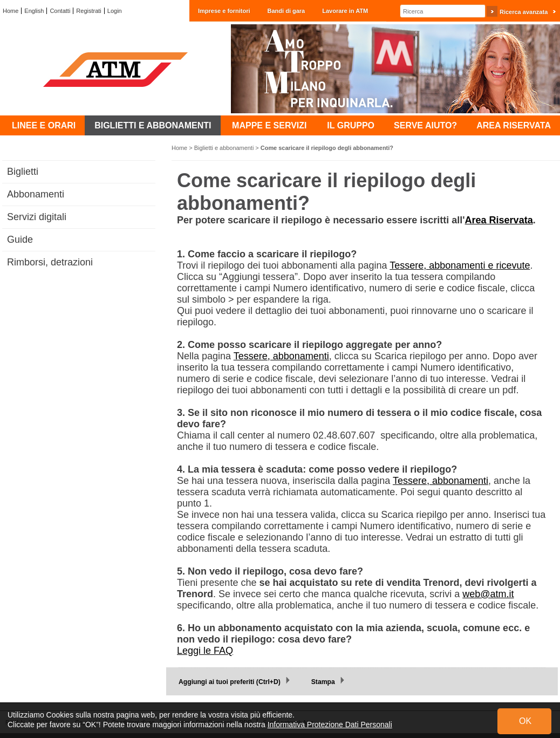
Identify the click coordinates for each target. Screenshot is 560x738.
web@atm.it (488, 594)
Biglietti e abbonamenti (224, 148)
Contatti (60, 11)
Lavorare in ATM (345, 11)
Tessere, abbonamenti (281, 356)
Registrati (88, 11)
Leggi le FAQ (205, 651)
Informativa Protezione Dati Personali (330, 725)
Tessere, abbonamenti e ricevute (460, 265)
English (34, 11)
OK (525, 721)
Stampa (323, 682)
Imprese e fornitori (224, 11)
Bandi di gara (286, 11)
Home (11, 11)
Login (115, 11)
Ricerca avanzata (524, 12)
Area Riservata (499, 220)
